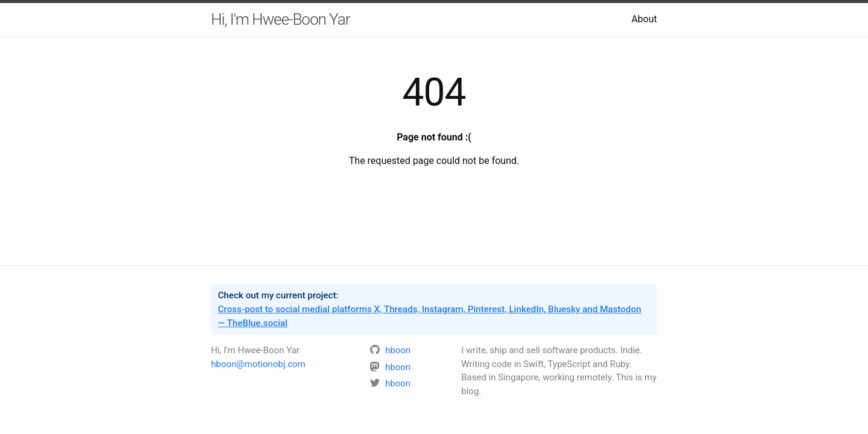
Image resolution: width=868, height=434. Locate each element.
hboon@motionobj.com (258, 364)
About (644, 19)
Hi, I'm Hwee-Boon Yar (280, 19)
